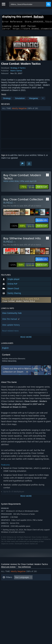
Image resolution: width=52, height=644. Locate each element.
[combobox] (28, 4)
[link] (27, 188)
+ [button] (43, 100)
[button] (26, 110)
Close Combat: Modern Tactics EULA (19, 303)
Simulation (20, 100)
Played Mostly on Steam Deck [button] (30, 587)
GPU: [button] (37, 591)
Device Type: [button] (9, 595)
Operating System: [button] (11, 591)
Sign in (4, 157)
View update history (11, 326)
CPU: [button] (27, 591)
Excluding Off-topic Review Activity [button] (19, 583)
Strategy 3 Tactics (18, 69)
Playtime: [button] (7, 587)
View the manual (11, 321)
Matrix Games (16, 72)
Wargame (33, 100)
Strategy (7, 100)
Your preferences (24, 568)
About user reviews (8, 568)
